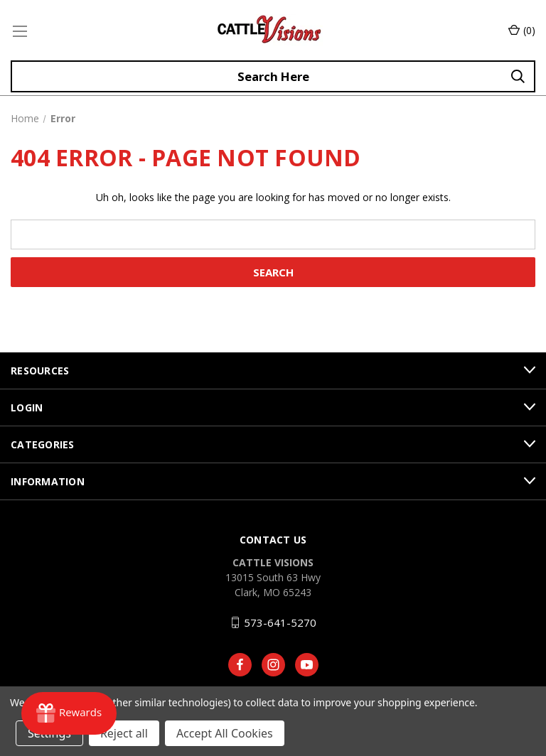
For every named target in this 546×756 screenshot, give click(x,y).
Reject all (124, 733)
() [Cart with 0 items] (522, 30)
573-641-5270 (280, 622)
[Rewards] (69, 713)
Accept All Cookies (225, 733)
